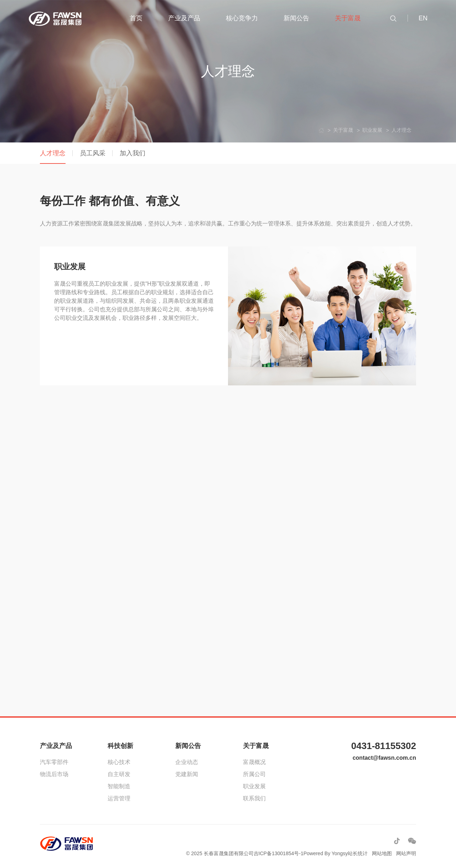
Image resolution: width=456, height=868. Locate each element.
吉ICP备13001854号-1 (279, 853)
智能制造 (119, 786)
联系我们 (254, 798)
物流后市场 (54, 774)
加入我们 (133, 153)
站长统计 (358, 853)
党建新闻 (187, 774)
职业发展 (254, 786)
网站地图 (382, 853)
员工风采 (93, 153)
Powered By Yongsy (326, 853)
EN (423, 18)
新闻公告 (188, 746)
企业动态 (187, 762)
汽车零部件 (54, 762)
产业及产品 (56, 746)
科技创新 (120, 746)
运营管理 (119, 798)
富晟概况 (254, 762)
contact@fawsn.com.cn (384, 758)
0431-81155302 (384, 746)
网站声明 (406, 853)
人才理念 (53, 153)
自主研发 (119, 774)
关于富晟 (256, 746)
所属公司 (254, 774)
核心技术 (119, 762)
